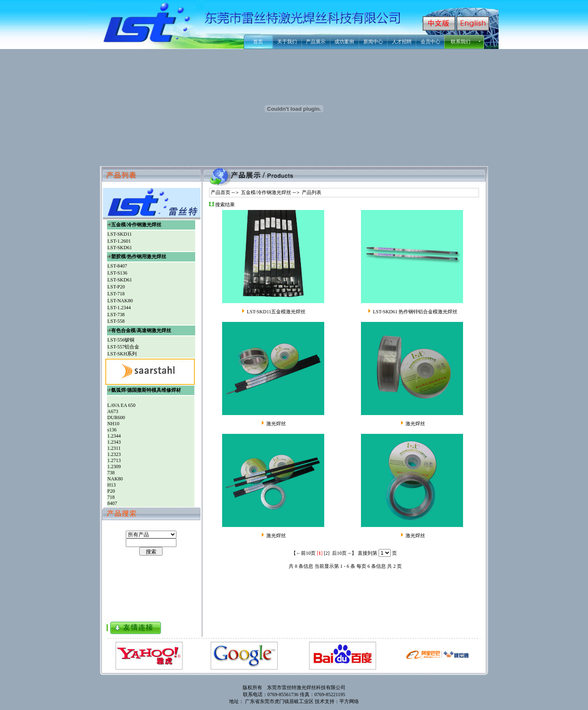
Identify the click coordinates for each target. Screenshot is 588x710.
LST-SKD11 (120, 234)
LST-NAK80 (120, 301)
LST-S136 (117, 273)
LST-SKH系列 (122, 354)
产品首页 (220, 192)
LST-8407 (117, 266)
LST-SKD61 (120, 248)
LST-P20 (116, 287)
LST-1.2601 (119, 241)
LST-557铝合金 (123, 347)
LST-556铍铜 (121, 340)
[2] (327, 553)
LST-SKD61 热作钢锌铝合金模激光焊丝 (415, 312)
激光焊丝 (276, 424)
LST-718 (116, 294)
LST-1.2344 (119, 308)
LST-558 (116, 321)
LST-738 (116, 315)
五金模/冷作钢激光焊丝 (266, 192)
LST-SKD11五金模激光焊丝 (276, 312)
